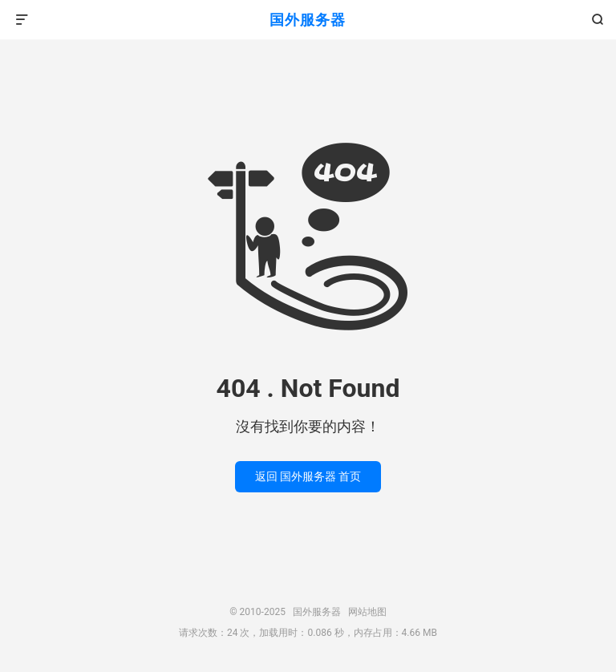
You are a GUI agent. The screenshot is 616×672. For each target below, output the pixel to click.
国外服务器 (308, 20)
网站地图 (367, 612)
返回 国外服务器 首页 (308, 476)
